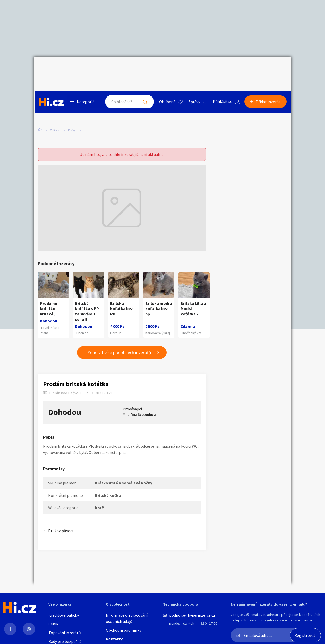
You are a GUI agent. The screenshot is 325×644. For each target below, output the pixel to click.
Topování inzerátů (65, 633)
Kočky (72, 108)
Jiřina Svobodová (142, 403)
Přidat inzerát (269, 68)
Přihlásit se (222, 68)
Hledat (144, 68)
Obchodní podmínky (123, 630)
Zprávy (193, 68)
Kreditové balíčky (64, 615)
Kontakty (114, 639)
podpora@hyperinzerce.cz (192, 615)
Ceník (53, 624)
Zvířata (55, 108)
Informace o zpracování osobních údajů (127, 618)
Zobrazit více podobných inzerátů (119, 341)
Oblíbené (166, 68)
